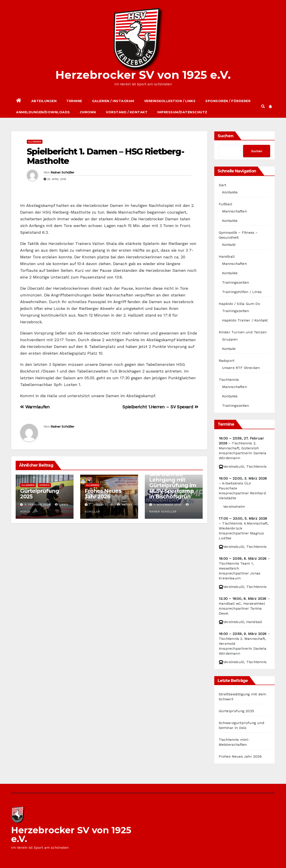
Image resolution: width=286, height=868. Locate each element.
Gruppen (230, 339)
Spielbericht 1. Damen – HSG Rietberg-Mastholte (105, 156)
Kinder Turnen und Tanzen (243, 332)
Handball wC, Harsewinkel (242, 603)
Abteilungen (44, 101)
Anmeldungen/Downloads (43, 112)
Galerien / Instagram (113, 101)
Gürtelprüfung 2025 (39, 494)
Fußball (225, 204)
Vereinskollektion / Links (170, 101)
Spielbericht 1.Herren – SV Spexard (160, 407)
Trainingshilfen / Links (242, 292)
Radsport (227, 361)
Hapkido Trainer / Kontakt (245, 320)
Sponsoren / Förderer (228, 101)
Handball (227, 256)
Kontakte (230, 192)
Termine (74, 101)
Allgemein (35, 142)
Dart (223, 185)
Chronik (88, 112)
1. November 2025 (168, 505)
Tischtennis (229, 380)
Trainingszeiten (236, 282)
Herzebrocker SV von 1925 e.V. (143, 75)
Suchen (226, 136)
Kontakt (229, 245)
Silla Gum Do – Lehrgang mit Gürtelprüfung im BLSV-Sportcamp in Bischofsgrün (173, 485)
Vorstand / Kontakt (127, 112)
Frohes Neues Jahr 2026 (103, 494)
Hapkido (44, 485)
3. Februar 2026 (38, 505)
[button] (263, 106)
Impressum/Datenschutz (182, 112)
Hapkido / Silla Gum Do (239, 304)
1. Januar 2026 (101, 505)
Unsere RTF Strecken (241, 368)
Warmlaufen (35, 407)
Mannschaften (234, 211)
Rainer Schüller (63, 172)
